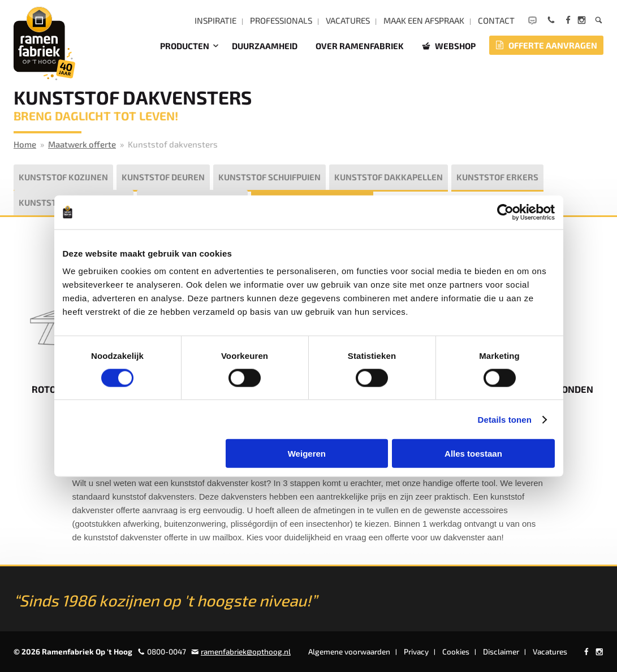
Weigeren (307, 454)
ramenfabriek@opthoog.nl (246, 652)
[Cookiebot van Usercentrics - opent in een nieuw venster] (505, 212)
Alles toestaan (473, 454)
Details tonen (505, 419)
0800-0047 (167, 652)
